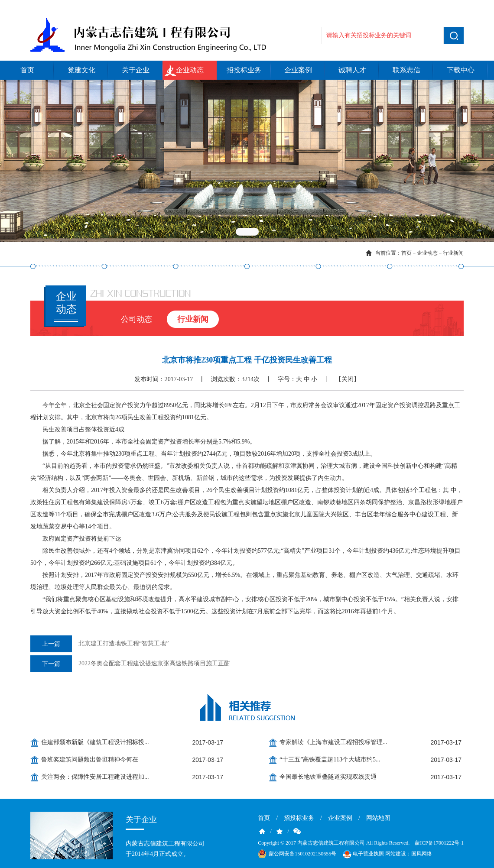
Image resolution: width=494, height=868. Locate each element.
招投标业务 (244, 70)
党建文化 (81, 70)
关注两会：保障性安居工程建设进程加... (95, 777)
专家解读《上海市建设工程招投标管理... (333, 742)
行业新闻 (453, 253)
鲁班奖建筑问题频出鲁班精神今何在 (90, 759)
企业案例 (298, 70)
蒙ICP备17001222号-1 (439, 843)
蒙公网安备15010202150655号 (302, 854)
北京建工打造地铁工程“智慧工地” (99, 644)
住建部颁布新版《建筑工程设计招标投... (95, 742)
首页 (27, 70)
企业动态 (190, 70)
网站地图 (378, 818)
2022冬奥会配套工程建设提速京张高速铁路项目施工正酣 (130, 664)
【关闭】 (348, 379)
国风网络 (422, 854)
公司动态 (136, 319)
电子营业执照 (363, 854)
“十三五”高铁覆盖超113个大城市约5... (330, 759)
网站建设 (396, 854)
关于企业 (136, 70)
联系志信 (406, 70)
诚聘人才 (352, 70)
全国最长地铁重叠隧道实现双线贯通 (328, 777)
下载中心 (461, 70)
